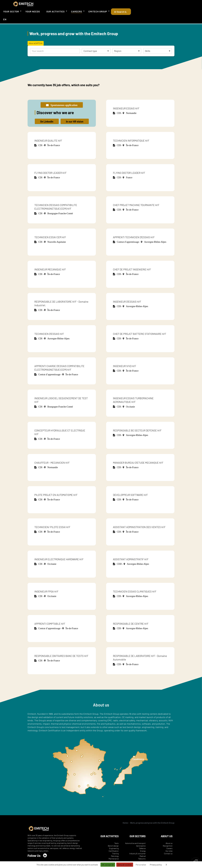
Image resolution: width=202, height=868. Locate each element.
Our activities (56, 11)
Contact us (168, 854)
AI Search (121, 12)
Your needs (33, 11)
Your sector (11, 11)
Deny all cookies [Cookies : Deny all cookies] (125, 865)
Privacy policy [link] (156, 865)
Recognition (168, 846)
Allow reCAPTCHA (36, 43)
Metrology (115, 856)
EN (5, 19)
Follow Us (34, 856)
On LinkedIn (47, 121)
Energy (143, 851)
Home (125, 823)
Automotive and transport (135, 843)
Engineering (114, 848)
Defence (142, 848)
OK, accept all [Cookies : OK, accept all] (108, 865)
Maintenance (114, 859)
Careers (77, 11)
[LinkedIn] (45, 855)
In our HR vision (75, 121)
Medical (143, 856)
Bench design (113, 846)
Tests (117, 843)
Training (115, 854)
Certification (114, 851)
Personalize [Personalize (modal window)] (141, 865)
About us (169, 843)
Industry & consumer (137, 854)
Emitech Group (98, 11)
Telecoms (142, 859)
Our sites (169, 851)
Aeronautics (141, 846)
